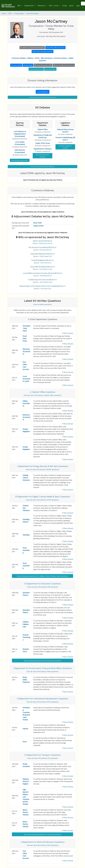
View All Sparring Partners (20, 160)
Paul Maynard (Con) (46, 276)
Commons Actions (60, 58)
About (71, 5)
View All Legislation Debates (65, 147)
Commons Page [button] (16, 65)
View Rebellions (43, 92)
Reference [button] (41, 5)
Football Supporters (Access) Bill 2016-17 (42, 279)
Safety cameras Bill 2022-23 (42, 241)
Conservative (19, 13)
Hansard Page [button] (28, 65)
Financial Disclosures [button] (36, 69)
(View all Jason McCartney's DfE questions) (43, 587)
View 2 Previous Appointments (42, 51)
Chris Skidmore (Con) (46, 269)
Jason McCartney (32, 13)
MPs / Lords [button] (54, 5)
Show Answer (68, 333)
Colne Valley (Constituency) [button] (64, 65)
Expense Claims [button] (50, 69)
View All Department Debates (42, 156)
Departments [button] (29, 5)
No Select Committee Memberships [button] (32, 47)
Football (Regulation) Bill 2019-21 (42, 260)
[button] (20, 134)
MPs (10, 13)
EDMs (37, 58)
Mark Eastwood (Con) (46, 243)
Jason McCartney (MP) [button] (43, 65)
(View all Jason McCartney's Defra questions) (42, 671)
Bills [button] (19, 5)
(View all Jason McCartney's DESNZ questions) (43, 469)
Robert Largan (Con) (46, 256)
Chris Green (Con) (46, 288)
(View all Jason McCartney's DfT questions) (42, 758)
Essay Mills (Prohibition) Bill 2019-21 (42, 267)
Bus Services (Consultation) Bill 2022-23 (42, 247)
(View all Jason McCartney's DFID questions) (42, 702)
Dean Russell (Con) (46, 250)
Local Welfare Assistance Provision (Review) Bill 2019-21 (42, 273)
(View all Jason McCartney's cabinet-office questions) (43, 395)
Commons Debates (19, 58)
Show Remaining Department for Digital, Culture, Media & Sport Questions (42, 576)
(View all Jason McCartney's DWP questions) (43, 845)
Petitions (30, 58)
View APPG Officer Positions (55, 47)
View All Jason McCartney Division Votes (42, 97)
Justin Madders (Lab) (46, 282)
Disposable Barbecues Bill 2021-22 (43, 254)
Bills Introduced (46, 58)
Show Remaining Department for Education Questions (42, 661)
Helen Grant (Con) (46, 263)
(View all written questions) (42, 304)
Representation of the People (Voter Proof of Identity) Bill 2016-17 (42, 286)
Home (4, 13)
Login (78, 5)
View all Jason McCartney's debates (42, 167)
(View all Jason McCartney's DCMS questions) (42, 500)
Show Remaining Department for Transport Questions (42, 834)
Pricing (64, 5)
